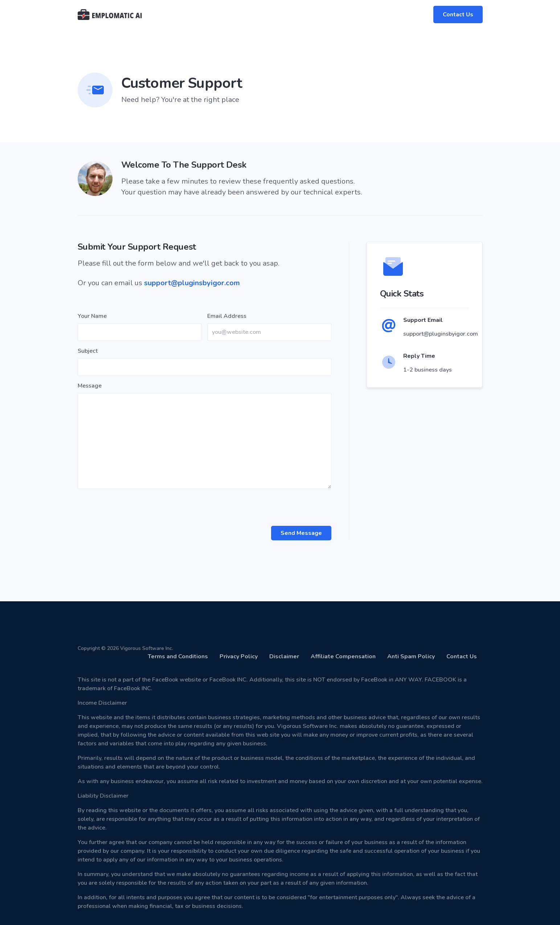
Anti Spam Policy (411, 656)
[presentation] (133, 509)
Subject (88, 351)
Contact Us (458, 15)
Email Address (227, 316)
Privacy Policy (239, 656)
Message (90, 386)
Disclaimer (284, 656)
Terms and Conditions (178, 656)
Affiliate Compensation (343, 656)
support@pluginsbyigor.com (192, 283)
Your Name (92, 316)
